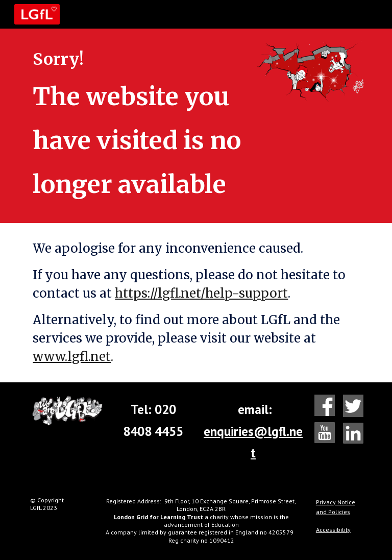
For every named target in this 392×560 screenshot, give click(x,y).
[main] (139, 126)
